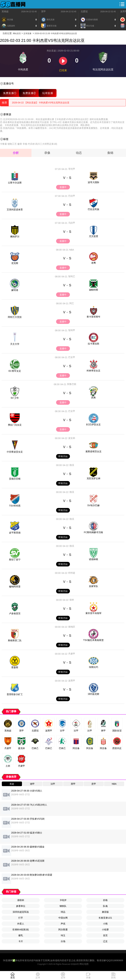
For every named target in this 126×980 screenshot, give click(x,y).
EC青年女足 (15, 371)
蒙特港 (15, 290)
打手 (21, 918)
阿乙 (72, 303)
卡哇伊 (63, 900)
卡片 (21, 941)
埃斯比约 (94, 667)
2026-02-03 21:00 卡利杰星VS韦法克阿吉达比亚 (56, 33)
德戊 (72, 465)
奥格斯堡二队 (15, 640)
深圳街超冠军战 (21, 912)
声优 (63, 924)
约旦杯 (31, 144)
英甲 (43, 11)
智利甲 (72, 330)
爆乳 (21, 935)
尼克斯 (15, 263)
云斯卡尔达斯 (15, 183)
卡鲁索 (3, 144)
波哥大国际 (94, 182)
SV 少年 (15, 398)
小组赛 (105, 930)
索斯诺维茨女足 (94, 451)
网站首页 (17, 33)
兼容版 (105, 912)
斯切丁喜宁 (15, 560)
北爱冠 (84, 11)
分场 (63, 941)
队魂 (105, 906)
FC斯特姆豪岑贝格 (93, 532)
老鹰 (94, 263)
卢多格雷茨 (15, 613)
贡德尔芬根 (15, 479)
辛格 (25, 144)
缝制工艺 (12, 144)
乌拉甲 (72, 223)
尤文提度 (94, 236)
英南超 (5, 11)
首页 (105, 935)
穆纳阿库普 (15, 587)
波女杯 (72, 438)
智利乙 (72, 276)
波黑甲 (72, 681)
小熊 (105, 924)
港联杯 (21, 900)
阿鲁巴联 (72, 384)
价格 (105, 900)
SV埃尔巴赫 (93, 505)
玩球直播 (48, 93)
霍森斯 (15, 667)
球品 (63, 912)
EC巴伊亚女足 (93, 425)
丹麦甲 (72, 654)
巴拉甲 (72, 196)
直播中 (63, 187)
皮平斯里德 (15, 533)
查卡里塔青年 (94, 317)
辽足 (105, 941)
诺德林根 (94, 559)
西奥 (94, 398)
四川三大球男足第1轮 (46, 144)
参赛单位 (21, 906)
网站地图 (84, 964)
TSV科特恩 (15, 506)
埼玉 (63, 935)
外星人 (21, 924)
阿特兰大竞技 (15, 317)
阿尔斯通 (63, 930)
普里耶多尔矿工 (15, 694)
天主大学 (15, 344)
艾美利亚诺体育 (15, 210)
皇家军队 (94, 586)
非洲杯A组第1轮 (21, 930)
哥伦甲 (72, 169)
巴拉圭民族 (94, 209)
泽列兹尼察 (94, 694)
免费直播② (29, 93)
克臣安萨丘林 (94, 478)
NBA (72, 250)
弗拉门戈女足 (15, 425)
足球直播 (27, 33)
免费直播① (10, 93)
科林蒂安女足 (94, 371)
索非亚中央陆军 (94, 613)
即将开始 (63, 456)
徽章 (20, 144)
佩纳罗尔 (15, 237)
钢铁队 (63, 906)
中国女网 (63, 918)
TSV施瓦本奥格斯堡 (93, 640)
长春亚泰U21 (105, 918)
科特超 (72, 573)
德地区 (72, 627)
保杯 (72, 600)
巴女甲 (72, 357)
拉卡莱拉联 (94, 344)
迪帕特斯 (94, 290)
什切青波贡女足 (15, 452)
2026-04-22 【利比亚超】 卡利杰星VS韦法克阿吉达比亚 (41, 103)
